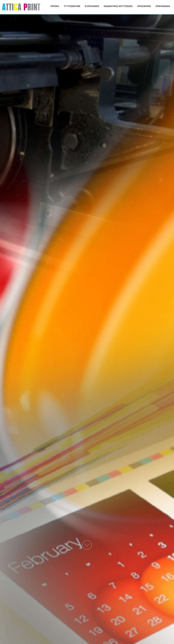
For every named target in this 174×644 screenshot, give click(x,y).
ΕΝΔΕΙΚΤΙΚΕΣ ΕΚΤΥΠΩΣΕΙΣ (118, 6)
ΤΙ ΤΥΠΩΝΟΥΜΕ (72, 6)
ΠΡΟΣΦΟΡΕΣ (144, 6)
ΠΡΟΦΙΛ (55, 6)
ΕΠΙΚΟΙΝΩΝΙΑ (163, 6)
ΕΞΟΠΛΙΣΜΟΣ (92, 6)
